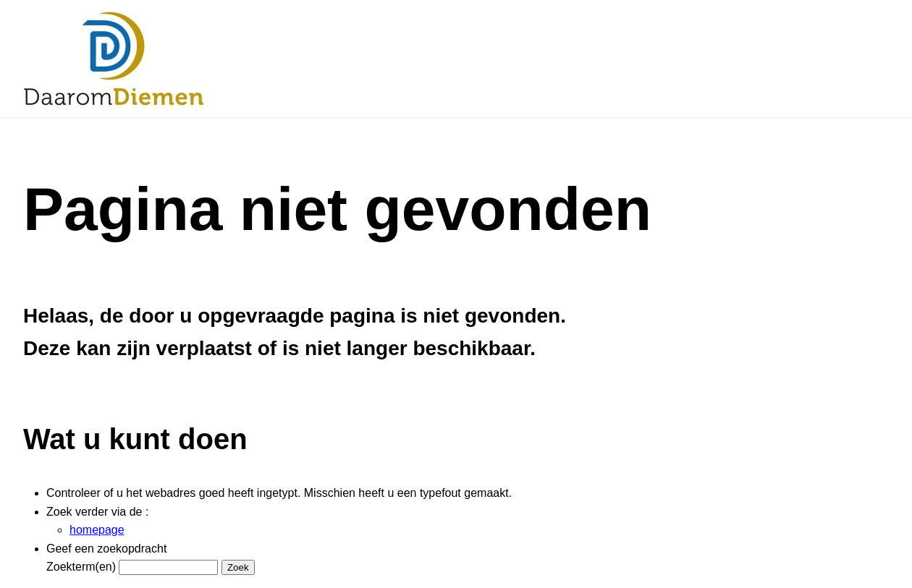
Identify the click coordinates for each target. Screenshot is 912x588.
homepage (97, 530)
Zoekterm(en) (81, 567)
